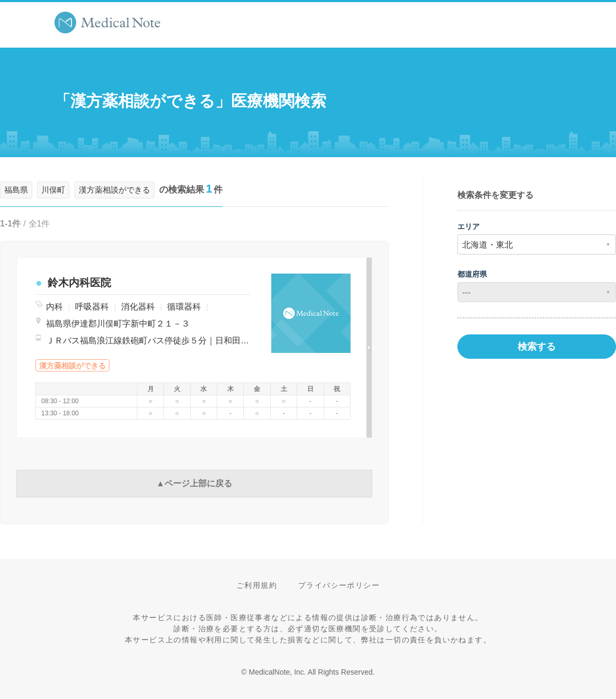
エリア (468, 226)
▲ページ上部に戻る (195, 483)
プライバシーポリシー (339, 585)
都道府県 (472, 274)
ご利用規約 (257, 585)
